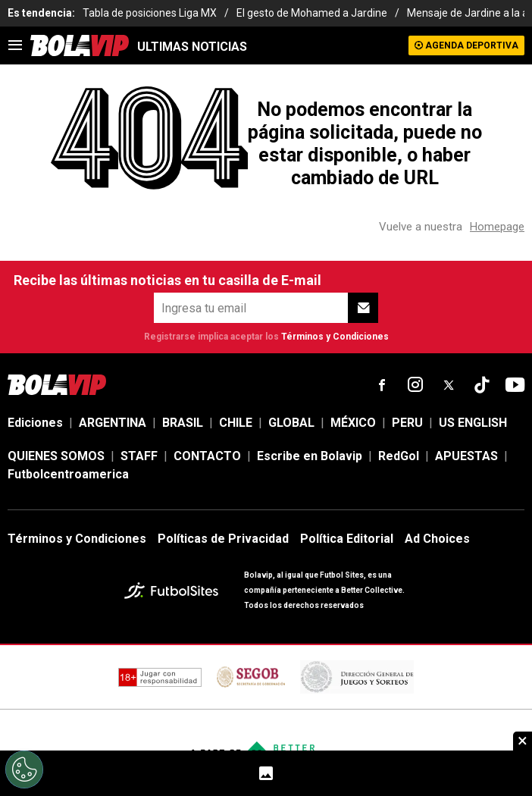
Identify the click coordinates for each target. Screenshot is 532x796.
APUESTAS (466, 456)
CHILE (236, 423)
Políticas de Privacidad (223, 539)
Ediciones (35, 423)
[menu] (15, 45)
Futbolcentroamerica (68, 474)
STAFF (139, 456)
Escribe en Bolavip (310, 456)
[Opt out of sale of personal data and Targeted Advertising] (24, 769)
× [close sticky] (523, 741)
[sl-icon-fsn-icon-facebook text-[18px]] (382, 385)
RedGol (399, 456)
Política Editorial (347, 539)
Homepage (497, 227)
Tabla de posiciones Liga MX (150, 13)
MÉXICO (353, 423)
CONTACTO (207, 456)
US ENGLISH (473, 423)
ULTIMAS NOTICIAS (192, 47)
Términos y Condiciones (335, 337)
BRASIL (183, 423)
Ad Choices (437, 539)
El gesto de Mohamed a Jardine (312, 13)
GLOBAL (291, 423)
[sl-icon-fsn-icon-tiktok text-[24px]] (482, 385)
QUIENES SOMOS (56, 456)
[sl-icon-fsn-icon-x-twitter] (449, 385)
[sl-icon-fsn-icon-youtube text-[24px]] (515, 385)
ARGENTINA (113, 423)
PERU (407, 423)
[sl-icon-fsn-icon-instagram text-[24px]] (415, 385)
